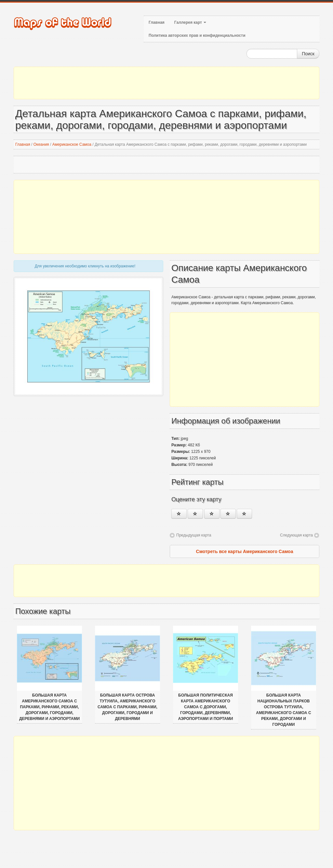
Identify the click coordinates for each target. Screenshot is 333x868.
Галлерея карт (190, 22)
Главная (157, 22)
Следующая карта (296, 535)
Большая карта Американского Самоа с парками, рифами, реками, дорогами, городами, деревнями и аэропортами (49, 707)
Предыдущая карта (194, 535)
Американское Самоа (72, 144)
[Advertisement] (166, 83)
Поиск (308, 54)
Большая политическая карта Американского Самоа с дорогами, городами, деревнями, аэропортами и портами (206, 707)
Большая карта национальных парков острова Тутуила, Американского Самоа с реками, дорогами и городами (283, 710)
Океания (41, 144)
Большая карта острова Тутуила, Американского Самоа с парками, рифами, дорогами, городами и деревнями (127, 707)
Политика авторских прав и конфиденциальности (197, 35)
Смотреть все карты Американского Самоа (245, 551)
